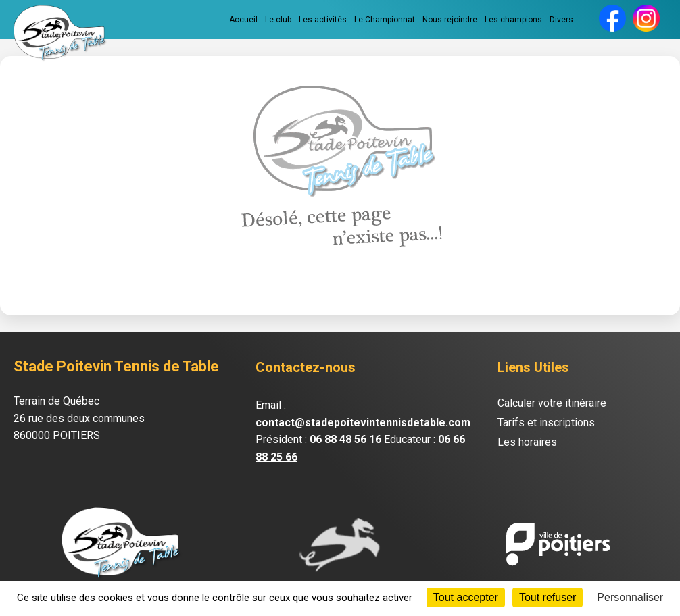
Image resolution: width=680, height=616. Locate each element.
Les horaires (527, 442)
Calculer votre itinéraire (552, 403)
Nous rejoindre (450, 20)
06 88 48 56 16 (345, 439)
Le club (278, 20)
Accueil (243, 20)
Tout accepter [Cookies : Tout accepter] (466, 597)
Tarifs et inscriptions (546, 422)
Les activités (323, 20)
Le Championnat (385, 20)
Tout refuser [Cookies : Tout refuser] (548, 597)
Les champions (513, 20)
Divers (561, 20)
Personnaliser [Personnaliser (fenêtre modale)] (630, 597)
